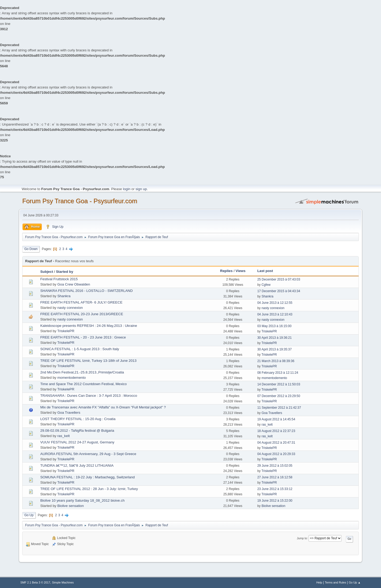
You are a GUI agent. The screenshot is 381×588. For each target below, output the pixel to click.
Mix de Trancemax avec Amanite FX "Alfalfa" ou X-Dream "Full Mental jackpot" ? (103, 407)
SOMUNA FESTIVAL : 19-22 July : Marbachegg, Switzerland (87, 477)
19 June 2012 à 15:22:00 (275, 501)
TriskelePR (66, 331)
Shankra (64, 296)
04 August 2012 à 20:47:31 (276, 443)
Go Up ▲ (355, 582)
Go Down (31, 249)
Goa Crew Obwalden (74, 284)
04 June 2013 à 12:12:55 (275, 303)
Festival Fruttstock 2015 (59, 279)
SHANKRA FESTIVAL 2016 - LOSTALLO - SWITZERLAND (86, 291)
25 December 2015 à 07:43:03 (279, 279)
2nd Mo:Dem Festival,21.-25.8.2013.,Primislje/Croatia (82, 372)
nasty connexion (70, 308)
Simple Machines (63, 582)
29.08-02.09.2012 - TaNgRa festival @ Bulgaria (77, 431)
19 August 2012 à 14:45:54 (276, 419)
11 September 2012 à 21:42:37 (279, 408)
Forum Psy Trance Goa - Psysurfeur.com (80, 201)
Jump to (302, 538)
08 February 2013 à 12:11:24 (278, 373)
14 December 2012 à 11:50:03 (279, 384)
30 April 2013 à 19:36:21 (274, 338)
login (127, 189)
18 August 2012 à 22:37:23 (276, 431)
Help (319, 582)
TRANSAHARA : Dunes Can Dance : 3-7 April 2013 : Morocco (89, 396)
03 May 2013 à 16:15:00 (274, 326)
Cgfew (266, 285)
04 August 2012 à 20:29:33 (276, 454)
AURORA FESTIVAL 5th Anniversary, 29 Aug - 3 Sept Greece (88, 454)
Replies (226, 271)
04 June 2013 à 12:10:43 (275, 314)
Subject (47, 272)
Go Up (29, 515)
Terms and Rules (336, 582)
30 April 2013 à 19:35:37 (274, 349)
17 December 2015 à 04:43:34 (279, 291)
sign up (141, 189)
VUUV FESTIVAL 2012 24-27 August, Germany (77, 442)
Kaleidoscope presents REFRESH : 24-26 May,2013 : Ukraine (89, 326)
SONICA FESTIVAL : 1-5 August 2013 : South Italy (80, 349)
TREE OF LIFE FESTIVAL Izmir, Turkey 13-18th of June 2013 (88, 361)
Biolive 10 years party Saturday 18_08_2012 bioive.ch (82, 500)
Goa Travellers (69, 413)
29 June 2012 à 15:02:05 (275, 466)
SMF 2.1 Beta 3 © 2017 (35, 582)
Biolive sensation (71, 506)
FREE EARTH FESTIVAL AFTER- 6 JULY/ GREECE (81, 302)
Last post (265, 271)
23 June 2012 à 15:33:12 (275, 489)
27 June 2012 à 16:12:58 (275, 477)
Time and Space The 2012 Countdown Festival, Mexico (83, 384)
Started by (64, 272)
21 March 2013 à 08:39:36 (276, 361)
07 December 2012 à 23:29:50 (279, 396)
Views (241, 271)
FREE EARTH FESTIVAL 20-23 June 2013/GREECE (82, 314)
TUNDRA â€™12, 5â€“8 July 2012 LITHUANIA (77, 465)
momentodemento (72, 378)
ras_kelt (267, 425)
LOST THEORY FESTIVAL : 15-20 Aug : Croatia (78, 419)
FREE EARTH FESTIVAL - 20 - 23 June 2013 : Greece (83, 337)
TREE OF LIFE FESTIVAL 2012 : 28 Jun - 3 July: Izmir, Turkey (89, 489)
